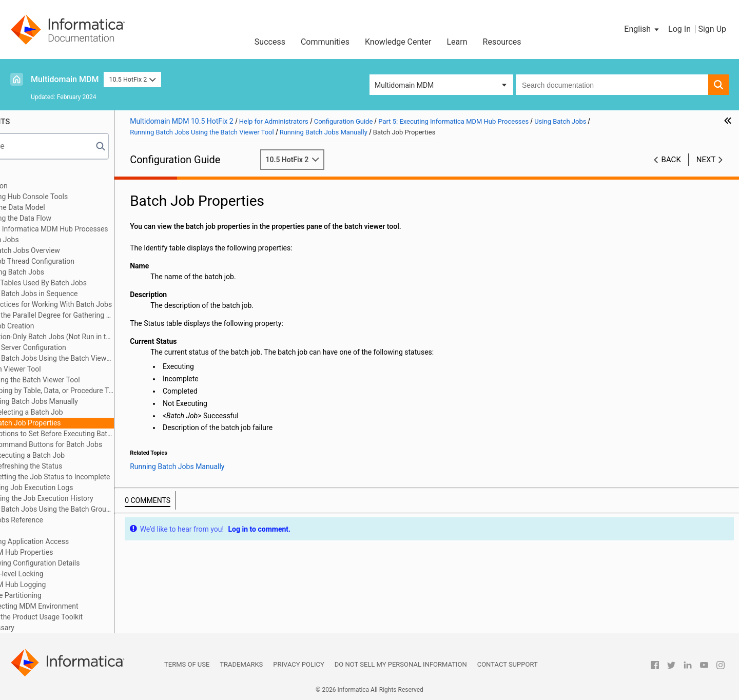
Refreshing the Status (98, 466)
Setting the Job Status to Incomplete (122, 477)
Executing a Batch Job (99, 455)
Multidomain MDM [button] (404, 85)
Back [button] (671, 160)
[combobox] (612, 85)
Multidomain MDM (65, 79)
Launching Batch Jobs (79, 272)
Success (270, 42)
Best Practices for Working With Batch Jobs (112, 304)
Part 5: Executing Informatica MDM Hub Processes (98, 229)
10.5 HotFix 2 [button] (132, 79)
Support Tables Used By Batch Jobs (100, 283)
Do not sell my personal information (401, 664)
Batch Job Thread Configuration (94, 261)
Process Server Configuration (89, 347)
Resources (502, 42)
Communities (325, 42)
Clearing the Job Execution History (108, 498)
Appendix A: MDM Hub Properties (70, 552)
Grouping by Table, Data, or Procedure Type (119, 391)
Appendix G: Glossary (51, 628)
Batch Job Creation (73, 326)
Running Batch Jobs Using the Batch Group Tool (107, 510)
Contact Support (508, 664)
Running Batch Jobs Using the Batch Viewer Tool (108, 359)
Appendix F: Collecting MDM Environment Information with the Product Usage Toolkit (85, 611)
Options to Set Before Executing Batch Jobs (124, 434)
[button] (642, 29)
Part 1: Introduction (48, 186)
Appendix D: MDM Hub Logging (67, 585)
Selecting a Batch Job (98, 412)
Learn (457, 42)
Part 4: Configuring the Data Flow (70, 218)
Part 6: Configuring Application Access (78, 541)
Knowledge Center (398, 42)
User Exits (49, 531)
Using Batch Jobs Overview (86, 250)
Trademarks (241, 664)
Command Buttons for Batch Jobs (118, 444)
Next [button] (706, 160)
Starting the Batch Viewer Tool (101, 380)
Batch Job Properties (97, 423)
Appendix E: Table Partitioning (65, 595)
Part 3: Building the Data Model (66, 207)
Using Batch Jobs (61, 240)
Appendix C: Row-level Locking (65, 574)
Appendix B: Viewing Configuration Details (84, 563)
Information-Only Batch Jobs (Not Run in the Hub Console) (113, 337)
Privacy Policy (298, 664)
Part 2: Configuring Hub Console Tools (78, 197)
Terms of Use (187, 664)
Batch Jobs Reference (78, 520)
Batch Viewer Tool (82, 369)
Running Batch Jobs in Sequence (95, 294)
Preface (29, 175)
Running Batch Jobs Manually (101, 401)
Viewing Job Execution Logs (98, 488)
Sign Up (712, 29)
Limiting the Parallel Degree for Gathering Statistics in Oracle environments (113, 315)
